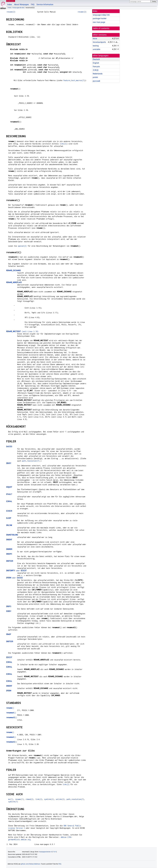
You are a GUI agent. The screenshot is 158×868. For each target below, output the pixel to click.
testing (96, 46)
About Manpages (21, 4)
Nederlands (98, 74)
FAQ (33, 4)
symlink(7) (13, 802)
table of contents (101, 28)
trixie (10, 8)
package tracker (100, 18)
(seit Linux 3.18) (22, 331)
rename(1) (19, 799)
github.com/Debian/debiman (31, 864)
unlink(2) (60, 799)
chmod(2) (30, 799)
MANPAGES (11, 1)
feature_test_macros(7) (74, 80)
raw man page (99, 22)
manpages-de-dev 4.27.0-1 (48, 852)
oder (16, 571)
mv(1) (11, 799)
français (96, 67)
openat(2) (22, 246)
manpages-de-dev (18, 8)
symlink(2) (49, 799)
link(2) (63, 144)
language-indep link (101, 15)
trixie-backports (99, 42)
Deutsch (96, 59)
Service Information (45, 4)
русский (96, 81)
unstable (96, 49)
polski (95, 77)
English (96, 63)
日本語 (96, 70)
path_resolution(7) (31, 461)
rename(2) (11, 12)
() (10, 708)
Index (10, 4)
